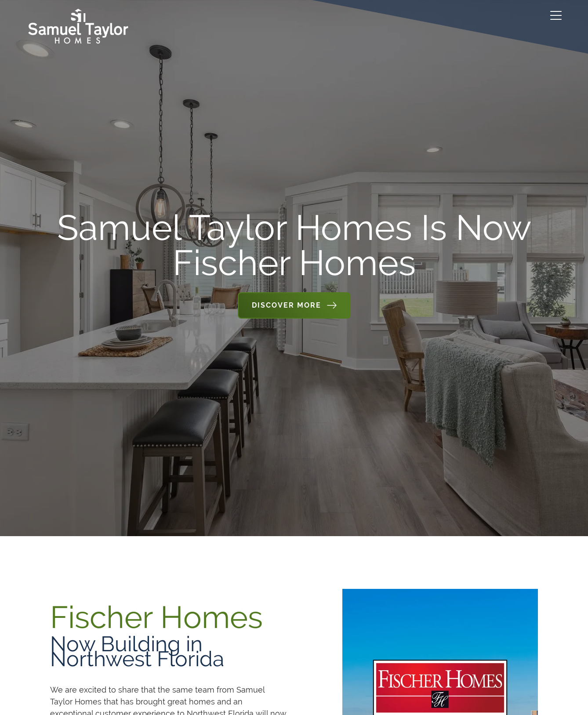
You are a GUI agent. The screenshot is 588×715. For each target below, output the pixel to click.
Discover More (287, 305)
